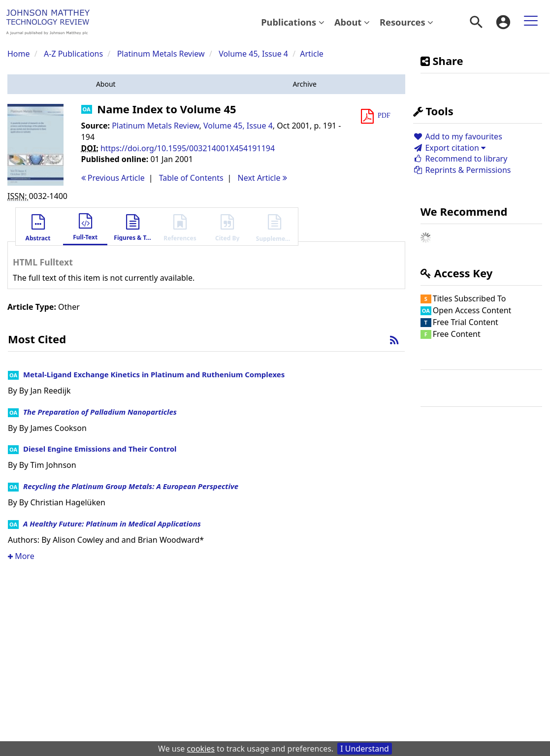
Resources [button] (406, 22)
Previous (113, 178)
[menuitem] (293, 22)
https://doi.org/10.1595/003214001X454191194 (188, 148)
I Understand (365, 749)
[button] (106, 84)
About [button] (352, 22)
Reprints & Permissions (462, 170)
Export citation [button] (449, 148)
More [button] (21, 556)
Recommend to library (460, 159)
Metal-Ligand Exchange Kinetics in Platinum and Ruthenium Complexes (154, 374)
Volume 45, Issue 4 (254, 54)
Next (262, 178)
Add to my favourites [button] (458, 136)
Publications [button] (293, 22)
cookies (201, 749)
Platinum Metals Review (161, 54)
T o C (191, 178)
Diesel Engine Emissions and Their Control (100, 449)
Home (19, 54)
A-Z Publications (73, 54)
